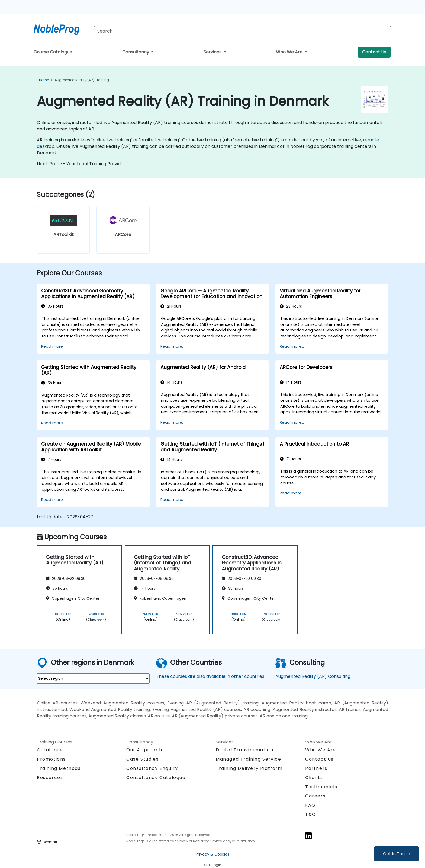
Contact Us (374, 52)
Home (44, 80)
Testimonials (321, 787)
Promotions (51, 759)
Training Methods (59, 768)
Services (213, 52)
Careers (315, 796)
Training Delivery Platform (249, 768)
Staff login (213, 865)
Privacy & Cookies (212, 854)
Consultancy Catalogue (156, 778)
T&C (310, 814)
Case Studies (142, 759)
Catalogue (50, 750)
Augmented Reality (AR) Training (82, 80)
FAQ (310, 805)
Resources (50, 778)
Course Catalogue (53, 52)
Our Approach (144, 750)
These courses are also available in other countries (210, 676)
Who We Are (290, 52)
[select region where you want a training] (93, 678)
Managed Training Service (248, 759)
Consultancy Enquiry (152, 768)
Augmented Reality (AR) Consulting (313, 676)
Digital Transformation (244, 750)
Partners (316, 768)
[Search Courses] (243, 31)
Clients (314, 778)
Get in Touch (397, 854)
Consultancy (136, 52)
